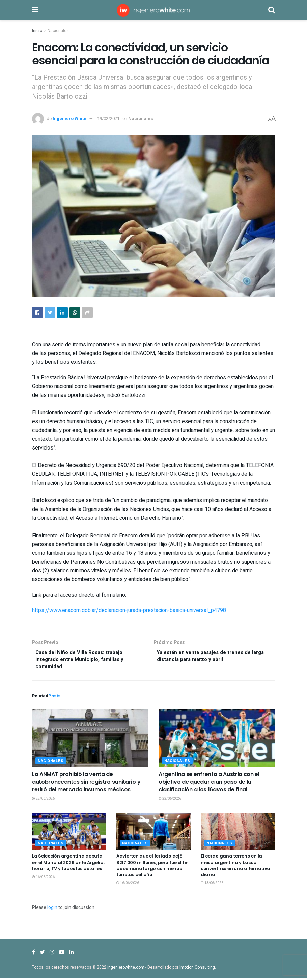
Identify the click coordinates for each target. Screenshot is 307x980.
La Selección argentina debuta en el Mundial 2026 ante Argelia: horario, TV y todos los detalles (68, 864)
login (52, 910)
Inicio (37, 31)
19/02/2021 (108, 119)
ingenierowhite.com (126, 969)
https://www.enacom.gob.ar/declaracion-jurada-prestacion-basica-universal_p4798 (129, 610)
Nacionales (58, 31)
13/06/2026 (212, 885)
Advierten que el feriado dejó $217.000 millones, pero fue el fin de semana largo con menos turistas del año (152, 867)
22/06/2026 (43, 801)
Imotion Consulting (197, 969)
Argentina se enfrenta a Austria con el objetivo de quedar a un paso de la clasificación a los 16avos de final (209, 784)
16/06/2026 (43, 879)
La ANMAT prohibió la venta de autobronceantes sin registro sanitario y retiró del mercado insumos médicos (86, 784)
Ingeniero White (69, 119)
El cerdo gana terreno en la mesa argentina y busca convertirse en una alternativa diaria (235, 867)
